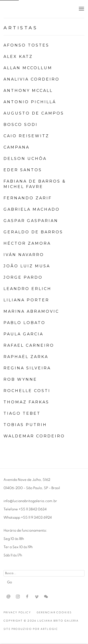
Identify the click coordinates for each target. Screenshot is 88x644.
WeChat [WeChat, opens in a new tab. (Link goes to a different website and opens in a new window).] (46, 597)
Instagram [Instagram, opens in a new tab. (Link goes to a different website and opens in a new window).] (18, 597)
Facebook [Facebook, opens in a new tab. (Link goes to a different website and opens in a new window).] (27, 597)
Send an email (8, 597)
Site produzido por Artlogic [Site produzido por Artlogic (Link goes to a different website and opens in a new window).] (31, 629)
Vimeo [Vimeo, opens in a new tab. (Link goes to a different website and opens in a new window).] (37, 597)
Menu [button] (81, 9)
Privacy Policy (17, 612)
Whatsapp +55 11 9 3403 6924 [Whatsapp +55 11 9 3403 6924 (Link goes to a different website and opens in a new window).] (28, 518)
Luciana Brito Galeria (34, 9)
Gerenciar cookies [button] (54, 612)
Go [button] (10, 582)
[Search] (44, 573)
